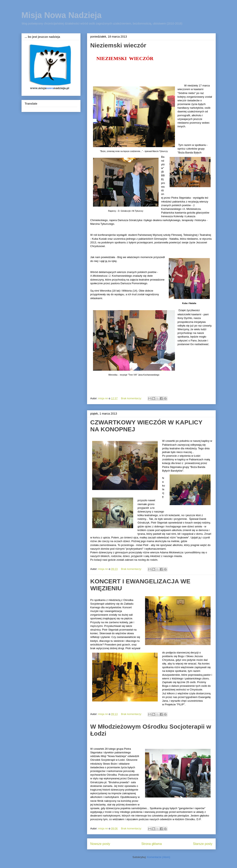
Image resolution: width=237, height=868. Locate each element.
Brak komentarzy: (132, 398)
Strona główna (152, 844)
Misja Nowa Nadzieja (62, 15)
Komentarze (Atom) (159, 857)
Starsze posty (203, 844)
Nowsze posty (100, 844)
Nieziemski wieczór (118, 45)
